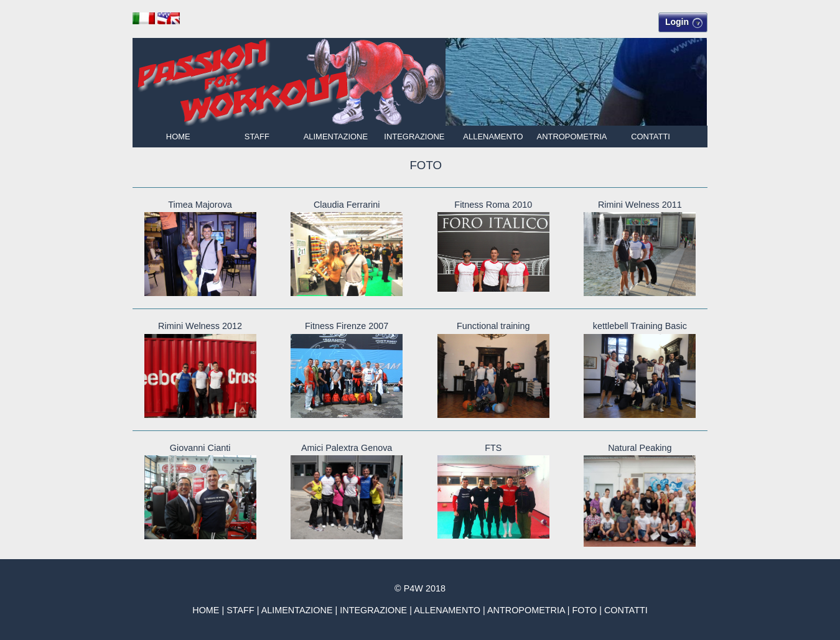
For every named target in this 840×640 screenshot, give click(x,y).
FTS (493, 448)
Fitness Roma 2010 (493, 205)
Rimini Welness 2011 (640, 205)
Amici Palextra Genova (347, 448)
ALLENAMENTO (493, 137)
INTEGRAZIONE (414, 137)
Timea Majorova (200, 205)
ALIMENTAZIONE (336, 137)
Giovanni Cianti (200, 448)
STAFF (257, 137)
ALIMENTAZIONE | (301, 610)
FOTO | (588, 610)
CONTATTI (651, 137)
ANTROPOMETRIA (572, 137)
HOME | (209, 610)
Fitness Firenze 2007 (347, 326)
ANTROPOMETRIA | (530, 610)
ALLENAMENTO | (450, 610)
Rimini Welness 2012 (200, 326)
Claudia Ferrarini (347, 205)
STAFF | (244, 610)
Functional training (493, 326)
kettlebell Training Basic (640, 326)
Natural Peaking (640, 448)
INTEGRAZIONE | (377, 610)
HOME (178, 137)
